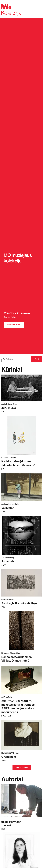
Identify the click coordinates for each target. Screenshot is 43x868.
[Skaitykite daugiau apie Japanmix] (21, 535)
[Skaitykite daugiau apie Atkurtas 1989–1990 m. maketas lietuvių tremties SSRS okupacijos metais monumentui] (21, 680)
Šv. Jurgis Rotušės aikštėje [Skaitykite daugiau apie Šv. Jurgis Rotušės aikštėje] (19, 603)
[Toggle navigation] (39, 10)
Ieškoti (36, 359)
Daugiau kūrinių (22, 767)
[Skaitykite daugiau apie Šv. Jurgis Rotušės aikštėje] (21, 583)
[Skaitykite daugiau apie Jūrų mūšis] (21, 388)
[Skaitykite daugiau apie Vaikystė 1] (21, 487)
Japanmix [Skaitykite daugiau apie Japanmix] (8, 561)
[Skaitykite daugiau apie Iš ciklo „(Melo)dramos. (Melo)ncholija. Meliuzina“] (21, 435)
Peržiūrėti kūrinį (14, 325)
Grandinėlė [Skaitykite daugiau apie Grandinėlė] (9, 757)
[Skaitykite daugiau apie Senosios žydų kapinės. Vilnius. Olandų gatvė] (21, 631)
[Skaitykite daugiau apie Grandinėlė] (21, 735)
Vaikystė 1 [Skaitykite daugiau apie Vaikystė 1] (8, 508)
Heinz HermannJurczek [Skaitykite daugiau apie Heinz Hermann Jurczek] (11, 823)
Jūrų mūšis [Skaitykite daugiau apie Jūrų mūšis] (9, 408)
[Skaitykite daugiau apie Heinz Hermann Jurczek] (21, 802)
